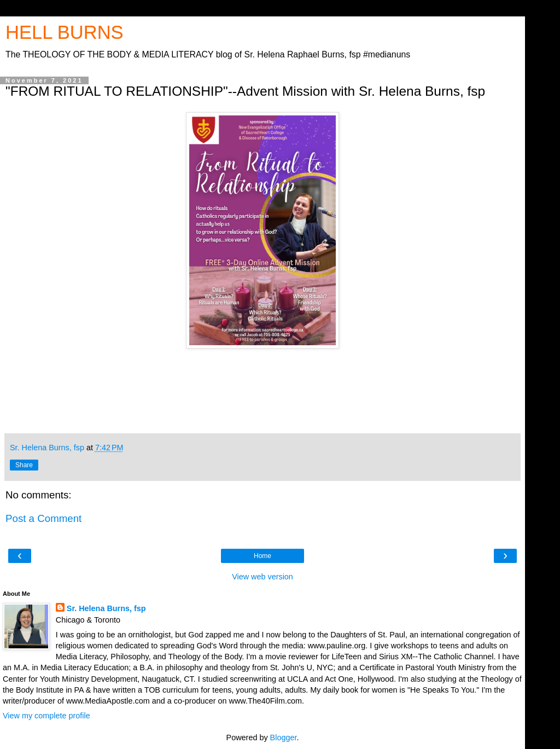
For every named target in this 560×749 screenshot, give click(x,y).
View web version (262, 577)
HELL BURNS (65, 32)
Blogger (284, 738)
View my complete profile (46, 716)
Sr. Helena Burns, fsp (106, 608)
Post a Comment (43, 518)
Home (262, 556)
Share (24, 465)
